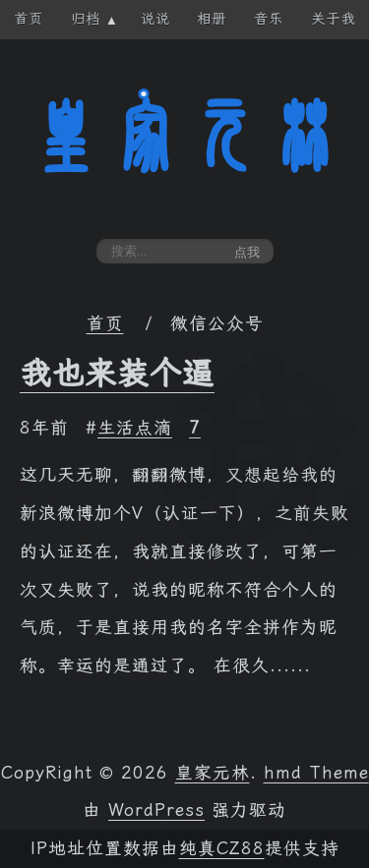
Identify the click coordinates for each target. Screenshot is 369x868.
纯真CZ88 (222, 848)
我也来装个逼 (117, 374)
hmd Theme (316, 773)
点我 (247, 252)
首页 (105, 323)
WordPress (156, 810)
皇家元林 (185, 137)
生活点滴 (135, 428)
